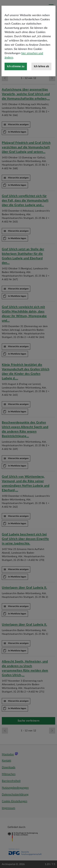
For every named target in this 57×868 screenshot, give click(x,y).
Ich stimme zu (16, 83)
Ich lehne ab (41, 83)
